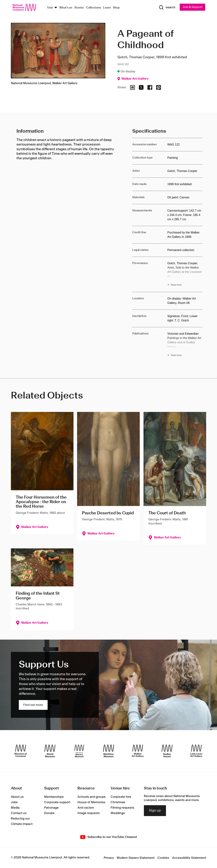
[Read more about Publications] (185, 345)
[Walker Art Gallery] (138, 751)
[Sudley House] (167, 751)
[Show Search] (166, 8)
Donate (49, 813)
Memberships (54, 797)
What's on (66, 8)
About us (17, 797)
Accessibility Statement (189, 858)
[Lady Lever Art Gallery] (196, 751)
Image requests (89, 813)
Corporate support (57, 802)
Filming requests (122, 808)
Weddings (118, 813)
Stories (79, 8)
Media (15, 808)
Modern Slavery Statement (136, 858)
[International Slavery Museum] (79, 751)
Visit (50, 8)
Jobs (14, 802)
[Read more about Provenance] (185, 275)
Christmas (118, 802)
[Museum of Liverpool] (21, 751)
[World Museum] (50, 751)
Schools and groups (92, 797)
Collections (93, 8)
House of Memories (91, 802)
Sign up (155, 811)
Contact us (19, 813)
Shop (116, 8)
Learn (107, 8)
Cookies (163, 858)
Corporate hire (121, 797)
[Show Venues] (56, 8)
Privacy (109, 858)
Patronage (51, 808)
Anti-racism (86, 808)
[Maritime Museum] (109, 751)
